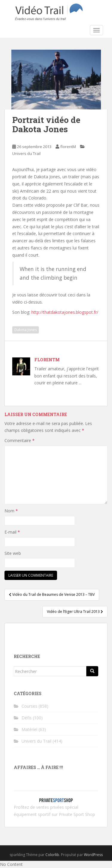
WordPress (93, 855)
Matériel (29, 729)
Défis (27, 718)
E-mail (12, 532)
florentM (68, 147)
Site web (13, 553)
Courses (29, 706)
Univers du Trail (26, 153)
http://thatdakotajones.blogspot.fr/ (65, 312)
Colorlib (52, 855)
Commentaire (20, 440)
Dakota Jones (26, 330)
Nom (11, 511)
